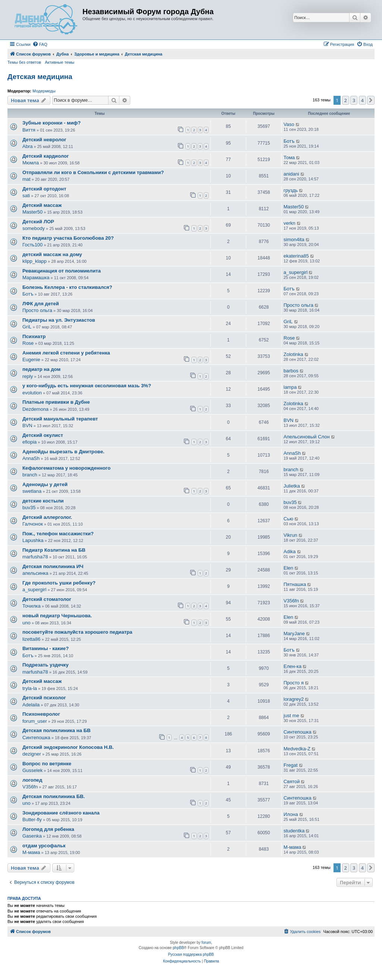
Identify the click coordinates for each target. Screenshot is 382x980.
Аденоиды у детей (45, 484)
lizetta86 (31, 639)
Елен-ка (292, 666)
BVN (27, 426)
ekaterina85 (296, 256)
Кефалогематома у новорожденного (66, 468)
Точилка (32, 606)
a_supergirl (295, 272)
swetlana (32, 491)
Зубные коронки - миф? (51, 123)
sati (26, 196)
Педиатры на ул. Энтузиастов (59, 320)
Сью (288, 519)
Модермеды (44, 91)
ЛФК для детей (41, 304)
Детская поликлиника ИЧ (53, 566)
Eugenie (31, 360)
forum (206, 943)
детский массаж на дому (52, 254)
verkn (289, 223)
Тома (289, 157)
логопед (32, 780)
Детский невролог (44, 140)
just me (291, 716)
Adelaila (31, 705)
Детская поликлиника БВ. (54, 796)
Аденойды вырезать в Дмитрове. (63, 452)
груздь (291, 190)
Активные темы (60, 62)
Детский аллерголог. (47, 517)
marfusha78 (35, 557)
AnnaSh (31, 458)
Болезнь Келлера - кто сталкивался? (67, 287)
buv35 (29, 508)
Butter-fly (32, 820)
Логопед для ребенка (48, 829)
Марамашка (36, 278)
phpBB (178, 948)
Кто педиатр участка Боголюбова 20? (68, 238)
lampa (290, 387)
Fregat (291, 765)
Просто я (294, 683)
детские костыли (43, 501)
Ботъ (289, 141)
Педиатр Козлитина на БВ (54, 550)
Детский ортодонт (44, 189)
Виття (29, 130)
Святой (292, 782)
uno (26, 623)
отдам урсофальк (44, 846)
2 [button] (346, 100)
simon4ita (294, 240)
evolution (32, 393)
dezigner (32, 754)
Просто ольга (37, 310)
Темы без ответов (24, 62)
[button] (371, 100)
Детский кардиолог (46, 156)
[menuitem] (40, 44)
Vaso (289, 124)
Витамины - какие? (46, 648)
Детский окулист (43, 435)
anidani (291, 174)
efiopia (29, 442)
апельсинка (35, 573)
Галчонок (33, 524)
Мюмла (31, 163)
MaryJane (294, 634)
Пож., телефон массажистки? (58, 534)
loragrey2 (294, 699)
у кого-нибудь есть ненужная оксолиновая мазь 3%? (87, 386)
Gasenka (32, 836)
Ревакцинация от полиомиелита (62, 271)
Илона (291, 814)
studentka (294, 831)
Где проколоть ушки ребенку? (59, 583)
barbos (291, 371)
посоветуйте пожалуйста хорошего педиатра (77, 632)
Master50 (32, 212)
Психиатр (34, 336)
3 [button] (354, 100)
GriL (27, 327)
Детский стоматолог (47, 599)
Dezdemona (35, 409)
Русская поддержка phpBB (191, 954)
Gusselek (32, 770)
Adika (290, 552)
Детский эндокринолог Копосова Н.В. (68, 747)
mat (26, 179)
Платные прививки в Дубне (56, 402)
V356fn (291, 601)
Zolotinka (293, 354)
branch (30, 475)
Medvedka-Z (297, 749)
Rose (28, 343)
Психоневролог (41, 714)
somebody (34, 228)
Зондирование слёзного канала (61, 813)
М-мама (31, 852)
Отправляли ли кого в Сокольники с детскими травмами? (93, 172)
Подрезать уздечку (46, 665)
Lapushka (33, 540)
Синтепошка (36, 738)
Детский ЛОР (38, 222)
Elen (288, 568)
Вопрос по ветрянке (47, 764)
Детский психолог (44, 698)
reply (28, 376)
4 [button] (362, 100)
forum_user (35, 721)
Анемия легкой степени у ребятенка (66, 353)
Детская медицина (40, 77)
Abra (27, 146)
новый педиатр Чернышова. (57, 616)
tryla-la (30, 688)
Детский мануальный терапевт (60, 419)
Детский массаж (42, 205)
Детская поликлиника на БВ (57, 730)
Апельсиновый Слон (307, 437)
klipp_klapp (35, 261)
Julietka (292, 486)
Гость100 (32, 245)
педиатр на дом (41, 369)
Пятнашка (295, 584)
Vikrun (290, 535)
